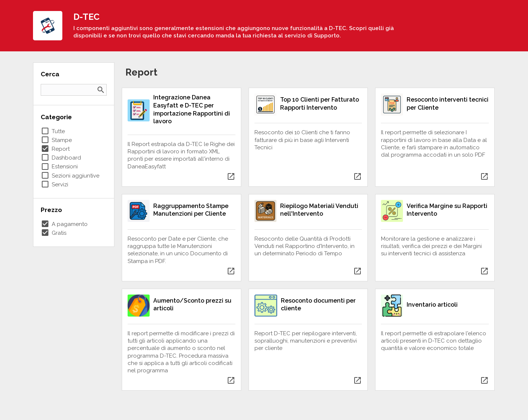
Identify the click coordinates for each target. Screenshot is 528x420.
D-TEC (87, 17)
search (101, 90)
